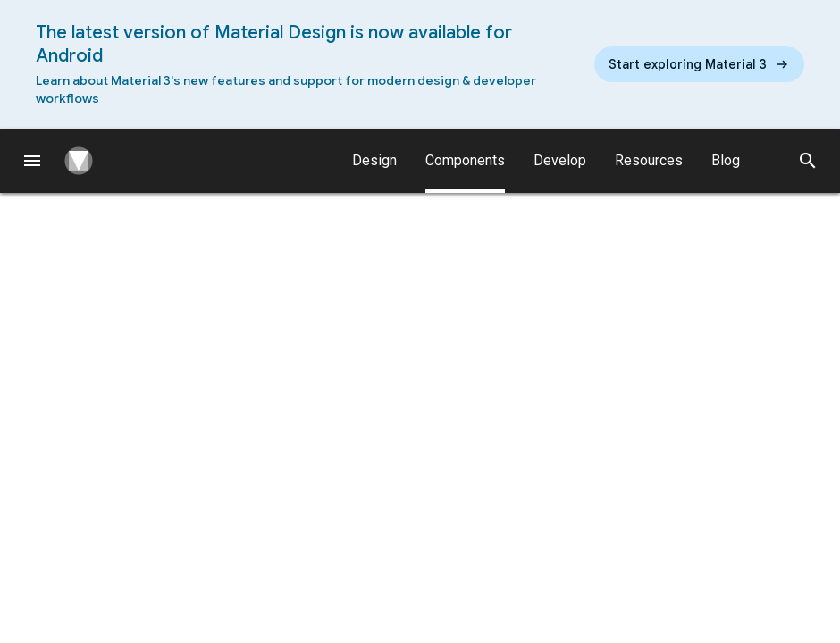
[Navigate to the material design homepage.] (86, 161)
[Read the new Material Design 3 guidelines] (699, 64)
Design (374, 160)
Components (465, 172)
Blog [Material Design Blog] (726, 160)
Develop (560, 160)
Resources (649, 160)
